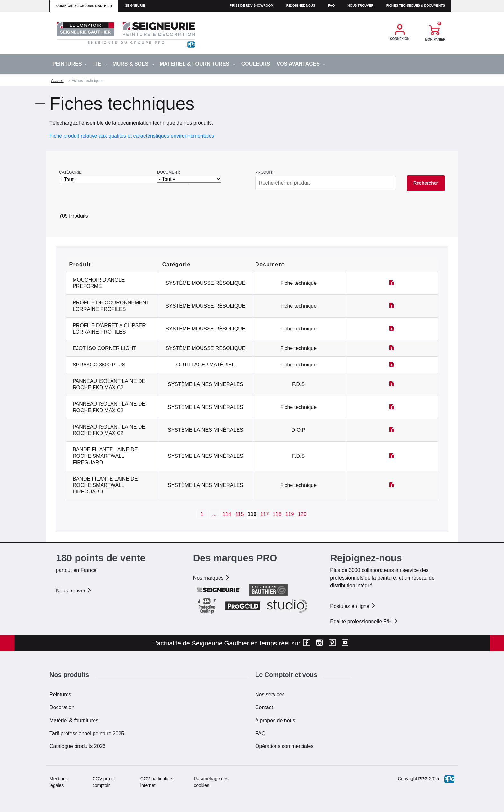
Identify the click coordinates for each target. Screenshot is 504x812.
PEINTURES (70, 64)
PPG (423, 779)
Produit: (264, 172)
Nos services (270, 695)
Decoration (62, 707)
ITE (100, 64)
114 (227, 514)
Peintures (60, 695)
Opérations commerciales (284, 746)
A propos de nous (275, 721)
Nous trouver (360, 6)
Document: (169, 172)
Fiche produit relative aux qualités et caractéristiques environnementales (132, 136)
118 (277, 514)
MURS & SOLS (133, 64)
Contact (264, 707)
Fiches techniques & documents (416, 6)
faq (332, 6)
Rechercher (426, 183)
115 (240, 514)
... (214, 514)
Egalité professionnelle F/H (364, 622)
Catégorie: (71, 172)
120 (302, 514)
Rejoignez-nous (301, 6)
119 (290, 514)
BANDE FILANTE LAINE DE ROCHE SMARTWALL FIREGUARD (105, 456)
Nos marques (212, 578)
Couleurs (256, 64)
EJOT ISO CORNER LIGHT (104, 348)
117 (265, 514)
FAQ (260, 733)
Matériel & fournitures (74, 721)
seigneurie (135, 6)
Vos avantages (301, 64)
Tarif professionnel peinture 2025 (87, 733)
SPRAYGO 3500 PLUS (99, 365)
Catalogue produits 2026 (77, 746)
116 (252, 514)
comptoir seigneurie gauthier (84, 6)
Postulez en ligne (353, 606)
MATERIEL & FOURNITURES (197, 64)
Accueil (57, 81)
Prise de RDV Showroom (252, 6)
